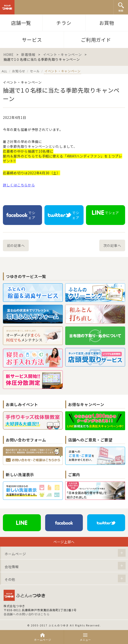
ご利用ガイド (96, 40)
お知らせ (19, 71)
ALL (5, 71)
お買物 (107, 23)
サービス (32, 40)
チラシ (64, 23)
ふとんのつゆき (7, 7)
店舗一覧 (21, 23)
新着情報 (28, 54)
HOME (9, 54)
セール (35, 71)
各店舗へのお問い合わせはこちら (27, 614)
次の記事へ (112, 245)
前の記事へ (16, 245)
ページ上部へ (64, 542)
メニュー (85, 637)
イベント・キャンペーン (62, 54)
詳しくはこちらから (19, 185)
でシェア (21, 215)
